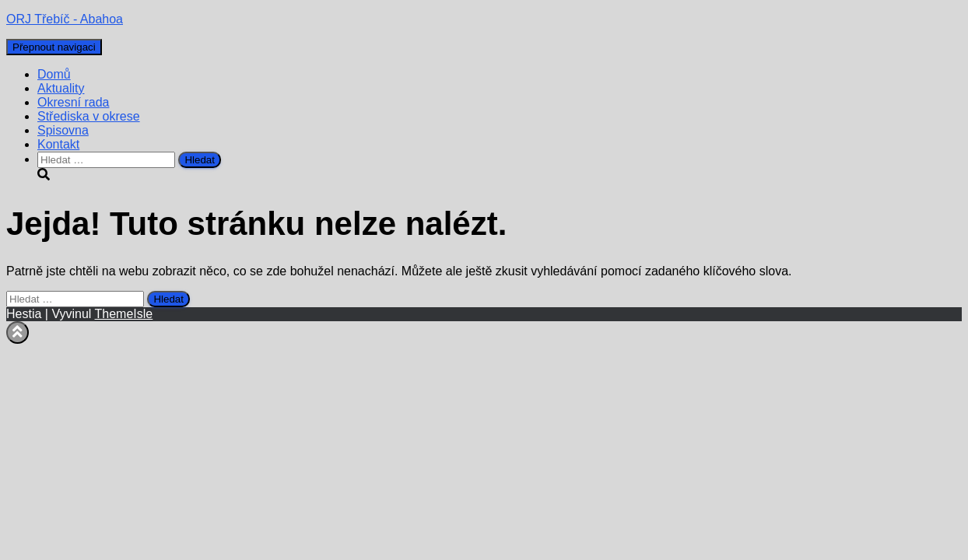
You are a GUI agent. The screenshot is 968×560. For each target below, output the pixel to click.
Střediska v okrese (89, 116)
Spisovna (63, 130)
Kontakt (58, 144)
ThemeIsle (124, 314)
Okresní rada (73, 102)
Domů (54, 74)
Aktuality (61, 88)
